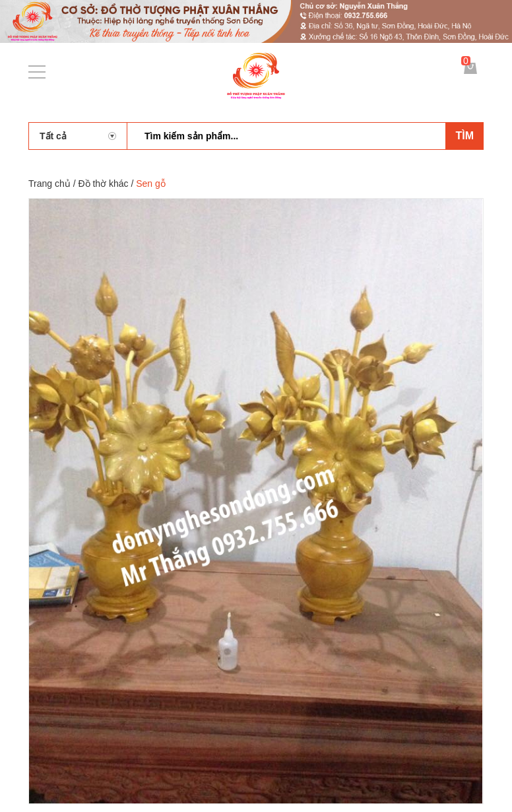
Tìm (464, 136)
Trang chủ (49, 184)
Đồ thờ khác (103, 184)
